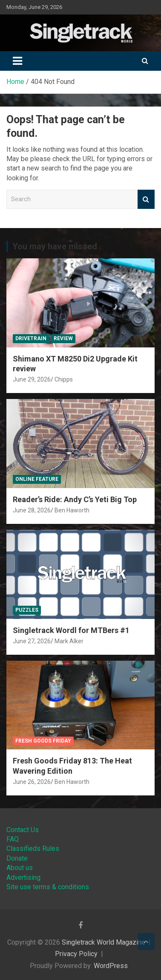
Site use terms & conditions (48, 887)
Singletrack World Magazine (103, 942)
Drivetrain (31, 338)
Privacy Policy (76, 954)
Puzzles (27, 610)
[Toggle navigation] (17, 61)
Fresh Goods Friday (43, 741)
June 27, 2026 (32, 641)
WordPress (111, 966)
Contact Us (23, 830)
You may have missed (55, 246)
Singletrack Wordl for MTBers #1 (71, 630)
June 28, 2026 (32, 510)
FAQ (13, 839)
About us (20, 868)
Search (146, 199)
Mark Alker (69, 641)
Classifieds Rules (33, 848)
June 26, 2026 (32, 782)
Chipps (64, 379)
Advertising (23, 877)
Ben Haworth (72, 510)
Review (63, 338)
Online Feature (37, 479)
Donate (17, 858)
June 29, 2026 (32, 379)
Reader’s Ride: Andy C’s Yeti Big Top (75, 499)
